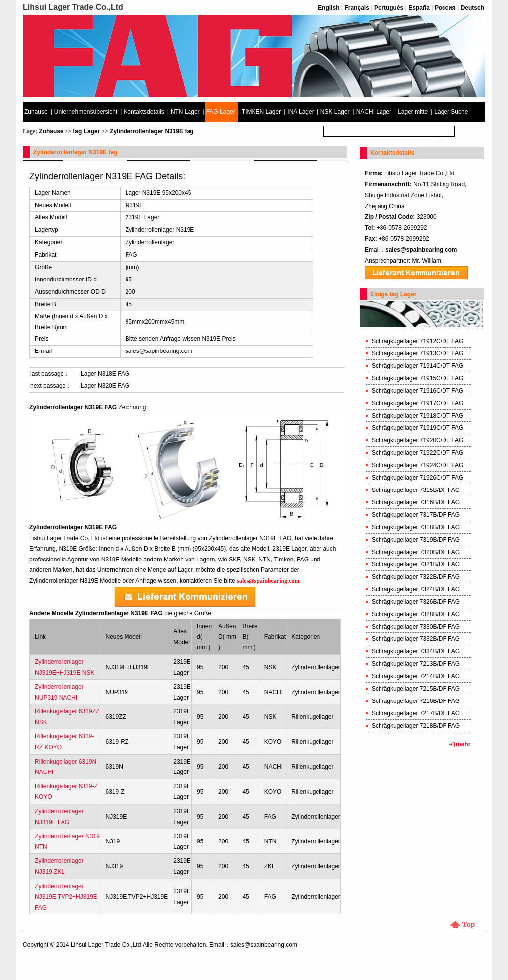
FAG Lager (221, 112)
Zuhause (36, 112)
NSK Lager (335, 112)
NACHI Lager (374, 112)
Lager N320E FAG (105, 386)
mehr (463, 744)
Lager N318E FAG (105, 374)
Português (389, 8)
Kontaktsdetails (144, 112)
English (329, 8)
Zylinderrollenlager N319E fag (152, 131)
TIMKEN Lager (261, 112)
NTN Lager (185, 112)
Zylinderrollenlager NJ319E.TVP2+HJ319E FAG (66, 897)
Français (357, 8)
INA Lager (300, 112)
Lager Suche (451, 112)
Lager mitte (413, 112)
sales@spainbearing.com (421, 250)
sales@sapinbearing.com (159, 351)
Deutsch (473, 8)
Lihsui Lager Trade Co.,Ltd (106, 945)
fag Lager (86, 131)
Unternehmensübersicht (86, 112)
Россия (445, 8)
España (419, 8)
